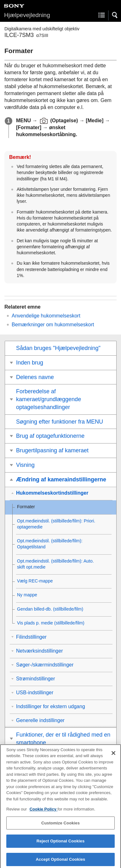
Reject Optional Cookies (61, 844)
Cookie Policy (44, 812)
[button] (115, 15)
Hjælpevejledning (27, 15)
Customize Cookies (60, 826)
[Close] (113, 756)
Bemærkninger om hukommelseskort (53, 325)
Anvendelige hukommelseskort (46, 316)
